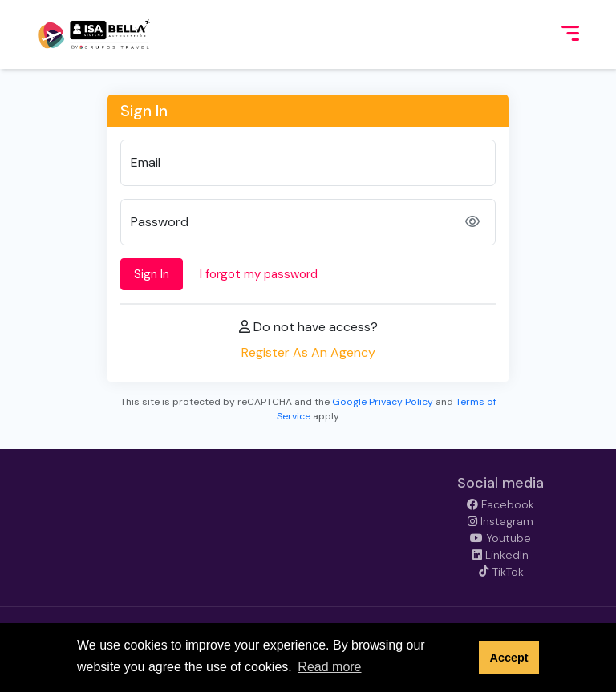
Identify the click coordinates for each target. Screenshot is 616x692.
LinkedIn (500, 555)
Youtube (500, 538)
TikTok (501, 572)
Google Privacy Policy (383, 402)
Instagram (500, 521)
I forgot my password (259, 274)
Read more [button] (329, 667)
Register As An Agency (308, 352)
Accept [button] (509, 658)
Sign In (152, 274)
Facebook (500, 504)
